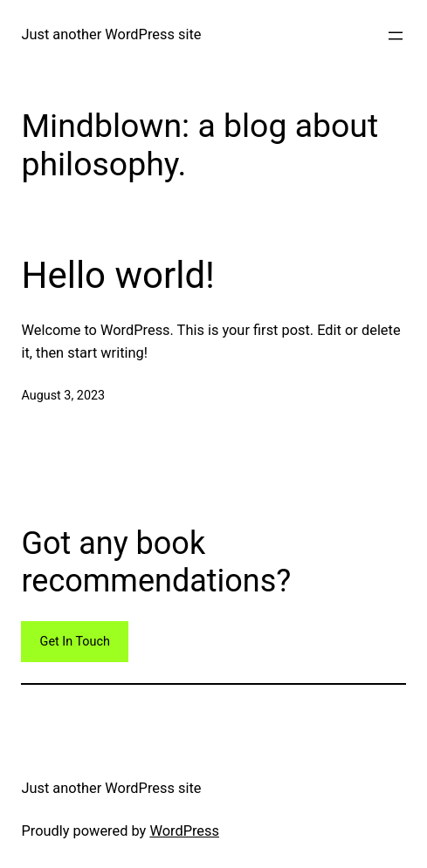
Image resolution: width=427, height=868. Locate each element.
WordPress (184, 831)
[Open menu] (396, 36)
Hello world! (118, 275)
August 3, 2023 (63, 396)
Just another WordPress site (111, 34)
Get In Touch (75, 642)
